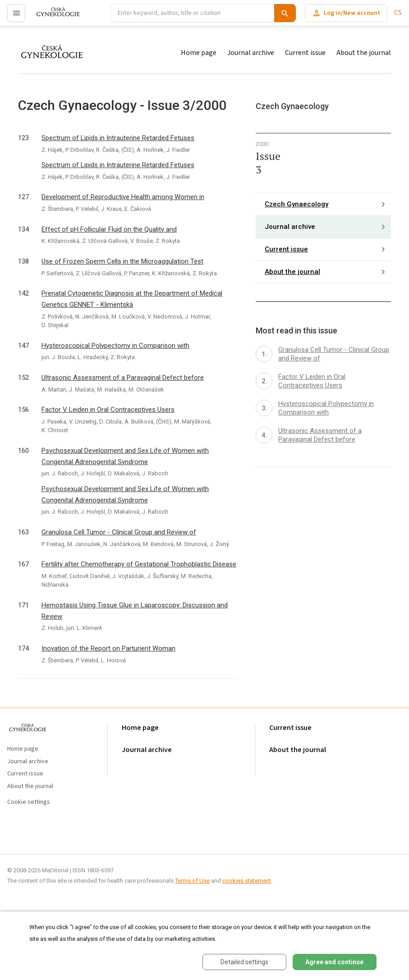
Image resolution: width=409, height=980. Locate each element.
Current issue (305, 53)
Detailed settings (244, 962)
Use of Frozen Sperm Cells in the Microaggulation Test (122, 261)
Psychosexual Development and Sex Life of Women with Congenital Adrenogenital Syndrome (125, 456)
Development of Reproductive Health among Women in (123, 197)
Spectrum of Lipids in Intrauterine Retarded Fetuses (118, 138)
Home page (199, 53)
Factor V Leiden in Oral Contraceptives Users (108, 410)
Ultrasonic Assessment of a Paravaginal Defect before (123, 378)
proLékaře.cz (53, 17)
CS (398, 13)
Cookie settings (29, 802)
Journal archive (251, 53)
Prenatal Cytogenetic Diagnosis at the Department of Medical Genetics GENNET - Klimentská (132, 299)
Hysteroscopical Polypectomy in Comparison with (115, 346)
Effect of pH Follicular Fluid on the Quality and (109, 229)
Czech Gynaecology (296, 204)
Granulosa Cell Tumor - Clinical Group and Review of (119, 532)
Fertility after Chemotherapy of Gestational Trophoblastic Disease (139, 564)
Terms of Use (192, 881)
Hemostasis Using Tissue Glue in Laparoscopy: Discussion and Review (135, 611)
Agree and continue (334, 962)
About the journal (364, 53)
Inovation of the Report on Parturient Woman (108, 648)
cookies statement (247, 881)
